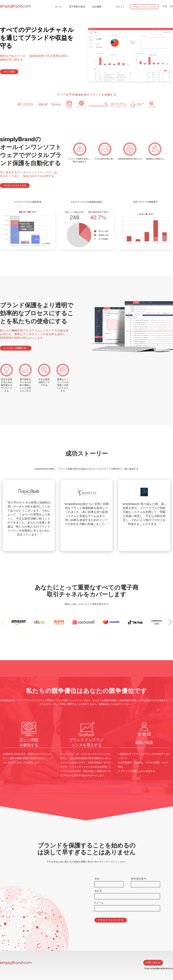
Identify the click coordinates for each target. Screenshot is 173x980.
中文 (165, 6)
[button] (170, 622)
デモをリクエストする (144, 7)
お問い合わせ (153, 963)
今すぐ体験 (9, 72)
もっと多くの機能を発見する (15, 349)
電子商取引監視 (77, 7)
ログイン (120, 7)
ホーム (58, 7)
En (172, 6)
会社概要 (97, 7)
